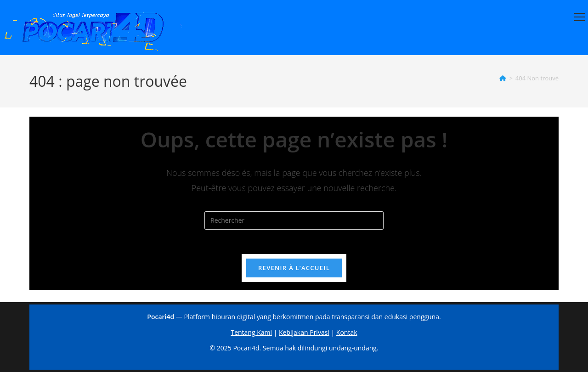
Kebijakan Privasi (304, 332)
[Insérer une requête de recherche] (294, 220)
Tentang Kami (251, 332)
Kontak (347, 332)
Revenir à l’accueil (294, 271)
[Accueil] (503, 78)
